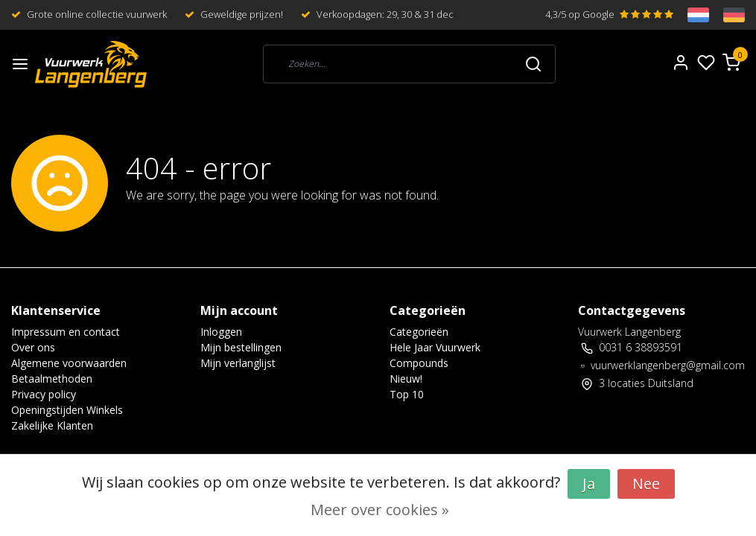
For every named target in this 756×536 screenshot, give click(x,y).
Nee (646, 484)
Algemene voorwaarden (69, 363)
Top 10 (407, 394)
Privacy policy (44, 394)
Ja (589, 484)
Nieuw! (406, 379)
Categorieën (419, 332)
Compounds (419, 363)
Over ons (33, 347)
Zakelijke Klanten (52, 425)
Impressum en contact (66, 332)
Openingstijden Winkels (67, 410)
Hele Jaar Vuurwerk (435, 347)
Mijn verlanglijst (238, 363)
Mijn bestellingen (241, 347)
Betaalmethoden (52, 379)
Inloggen (221, 332)
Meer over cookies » (380, 510)
